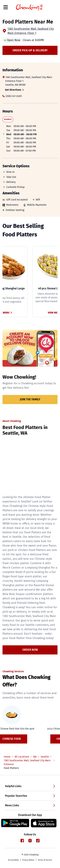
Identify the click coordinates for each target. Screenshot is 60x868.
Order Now (30, 650)
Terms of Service (45, 860)
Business (8, 119)
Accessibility (13, 860)
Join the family (30, 399)
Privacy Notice (28, 860)
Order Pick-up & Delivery (30, 50)
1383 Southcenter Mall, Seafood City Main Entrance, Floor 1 (31, 31)
